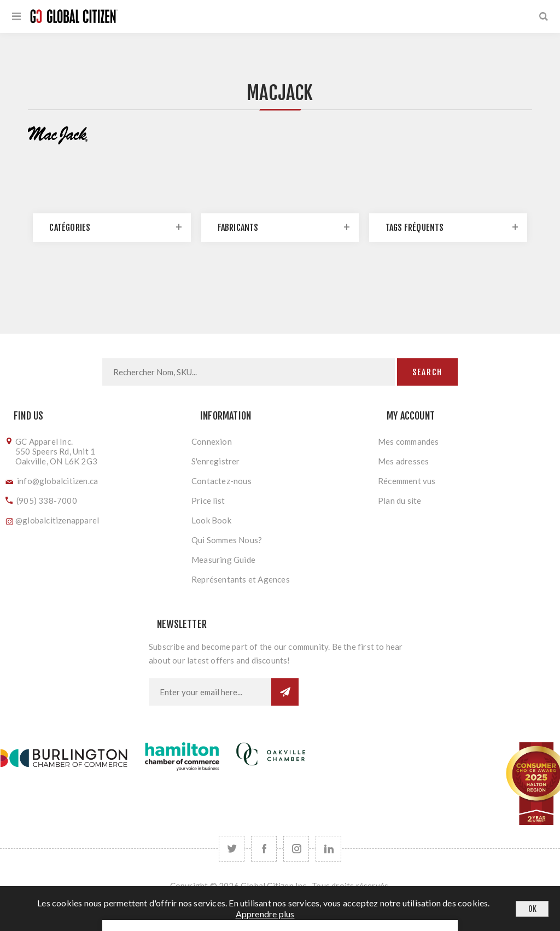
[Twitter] (232, 849)
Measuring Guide (223, 560)
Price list (208, 501)
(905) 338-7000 (47, 501)
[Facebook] (264, 849)
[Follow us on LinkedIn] (328, 849)
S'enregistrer (216, 461)
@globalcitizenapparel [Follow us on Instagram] (57, 520)
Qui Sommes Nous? (227, 540)
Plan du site (399, 501)
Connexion (212, 441)
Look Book (211, 520)
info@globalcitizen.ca (57, 481)
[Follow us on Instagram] (296, 849)
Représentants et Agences (241, 579)
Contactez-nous (221, 481)
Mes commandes (409, 441)
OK (532, 909)
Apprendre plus (265, 914)
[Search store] (249, 372)
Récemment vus (407, 481)
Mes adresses (403, 461)
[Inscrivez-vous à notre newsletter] (210, 692)
